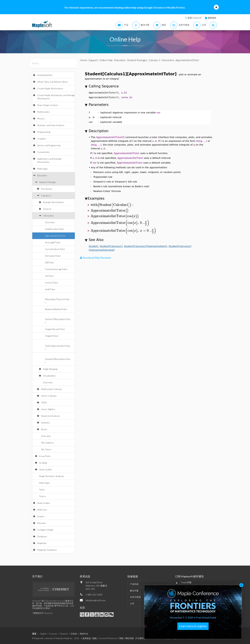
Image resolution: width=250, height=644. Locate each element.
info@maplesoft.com (96, 600)
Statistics (46, 423)
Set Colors (46, 449)
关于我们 (37, 576)
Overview (50, 222)
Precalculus (47, 189)
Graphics (42, 139)
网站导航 (130, 638)
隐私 (95, 638)
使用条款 (87, 638)
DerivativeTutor (53, 256)
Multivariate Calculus (51, 389)
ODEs (44, 402)
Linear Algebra (48, 409)
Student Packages (48, 182)
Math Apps (42, 169)
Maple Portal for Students (52, 476)
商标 (121, 638)
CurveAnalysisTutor (55, 249)
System (41, 516)
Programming (44, 132)
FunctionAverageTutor (56, 269)
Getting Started (45, 75)
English (43, 634)
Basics (44, 429)
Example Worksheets (53, 202)
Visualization (49, 376)
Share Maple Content (48, 105)
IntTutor (49, 276)
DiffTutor (50, 262)
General (47, 209)
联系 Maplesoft (195, 18)
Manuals (41, 523)
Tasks (42, 490)
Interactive (48, 216)
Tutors (43, 496)
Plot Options (47, 443)
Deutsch (64, 634)
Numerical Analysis (50, 416)
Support (93, 60)
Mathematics (44, 112)
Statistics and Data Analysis (51, 125)
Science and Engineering (49, 145)
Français (53, 634)
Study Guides (46, 469)
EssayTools (45, 456)
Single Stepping (50, 369)
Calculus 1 (46, 195)
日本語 (74, 634)
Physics (41, 119)
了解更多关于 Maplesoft (42, 613)
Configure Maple (45, 530)
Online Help (106, 60)
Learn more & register (193, 626)
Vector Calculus (49, 396)
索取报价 (212, 18)
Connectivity (43, 152)
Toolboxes (42, 536)
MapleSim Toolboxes (47, 550)
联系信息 (85, 576)
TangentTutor (52, 336)
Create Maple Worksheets (50, 88)
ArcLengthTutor (53, 242)
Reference (42, 510)
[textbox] (112, 205)
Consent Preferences (108, 638)
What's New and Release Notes (53, 82)
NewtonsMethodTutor (56, 309)
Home (83, 60)
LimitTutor (50, 289)
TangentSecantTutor (55, 329)
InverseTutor (52, 283)
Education (42, 175)
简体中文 (84, 634)
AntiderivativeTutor (55, 229)
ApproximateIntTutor (55, 236)
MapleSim (42, 543)
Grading (43, 463)
